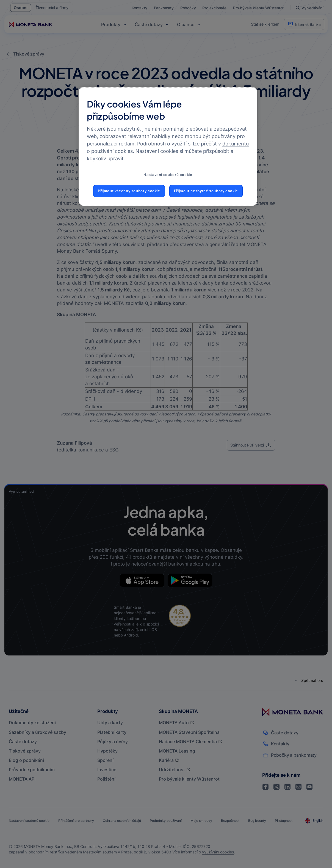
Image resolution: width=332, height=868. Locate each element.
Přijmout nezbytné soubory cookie (206, 191)
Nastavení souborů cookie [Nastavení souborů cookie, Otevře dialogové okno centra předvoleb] (168, 175)
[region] (168, 146)
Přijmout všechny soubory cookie (129, 191)
